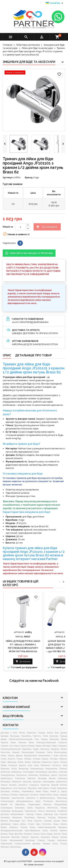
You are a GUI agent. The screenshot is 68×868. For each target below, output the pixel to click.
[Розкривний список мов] (55, 3)
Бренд (29, 177)
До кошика (47, 227)
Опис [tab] (7, 355)
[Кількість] (20, 227)
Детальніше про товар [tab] (34, 355)
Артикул (8, 177)
